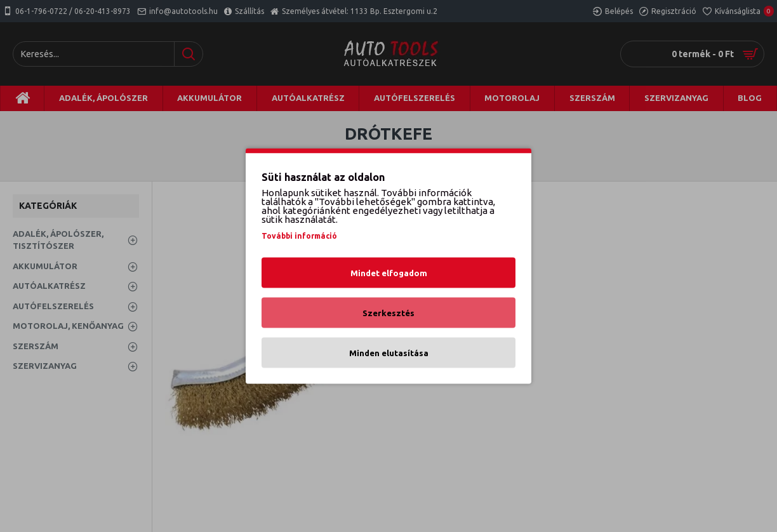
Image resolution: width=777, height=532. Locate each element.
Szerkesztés (388, 313)
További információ (299, 236)
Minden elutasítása (389, 353)
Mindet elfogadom (389, 273)
